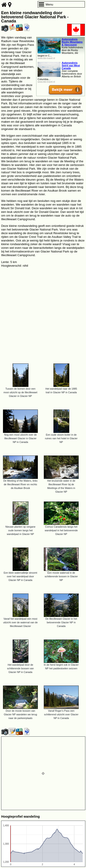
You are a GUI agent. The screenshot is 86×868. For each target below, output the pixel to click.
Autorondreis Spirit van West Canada (71, 65)
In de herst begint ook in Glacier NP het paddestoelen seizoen (61, 667)
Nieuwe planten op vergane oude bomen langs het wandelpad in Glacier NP (21, 530)
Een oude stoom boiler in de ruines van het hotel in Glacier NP (61, 438)
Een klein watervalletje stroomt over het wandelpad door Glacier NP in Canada (20, 576)
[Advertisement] (43, 313)
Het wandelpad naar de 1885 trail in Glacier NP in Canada (61, 391)
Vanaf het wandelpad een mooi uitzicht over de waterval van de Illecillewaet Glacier (21, 622)
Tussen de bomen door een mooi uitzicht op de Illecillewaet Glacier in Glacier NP (20, 392)
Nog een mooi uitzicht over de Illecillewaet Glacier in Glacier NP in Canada (20, 438)
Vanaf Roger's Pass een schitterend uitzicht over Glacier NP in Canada (61, 714)
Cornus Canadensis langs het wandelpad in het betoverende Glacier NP (61, 530)
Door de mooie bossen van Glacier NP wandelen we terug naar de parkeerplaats (20, 714)
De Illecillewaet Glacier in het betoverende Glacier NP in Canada (61, 622)
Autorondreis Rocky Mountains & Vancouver (72, 42)
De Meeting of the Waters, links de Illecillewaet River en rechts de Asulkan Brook (21, 484)
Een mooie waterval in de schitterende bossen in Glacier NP (61, 576)
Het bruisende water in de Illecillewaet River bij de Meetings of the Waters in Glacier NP (61, 486)
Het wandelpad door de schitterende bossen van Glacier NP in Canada (21, 668)
